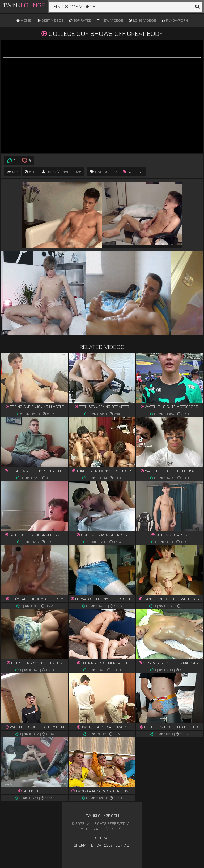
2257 (108, 845)
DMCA (96, 845)
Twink (24, 5)
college (133, 171)
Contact (123, 845)
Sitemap (102, 838)
